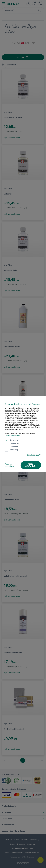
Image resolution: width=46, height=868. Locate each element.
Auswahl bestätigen (9, 465)
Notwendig (12, 440)
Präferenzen (12, 443)
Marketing (11, 450)
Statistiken (12, 447)
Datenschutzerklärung (13, 435)
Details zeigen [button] (34, 455)
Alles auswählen (31, 465)
